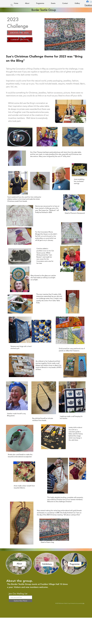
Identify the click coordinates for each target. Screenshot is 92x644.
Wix (83, 603)
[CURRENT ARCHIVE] (20, 40)
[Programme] (75, 564)
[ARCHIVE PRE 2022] (20, 33)
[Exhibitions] (47, 564)
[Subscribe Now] (20, 601)
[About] (19, 564)
